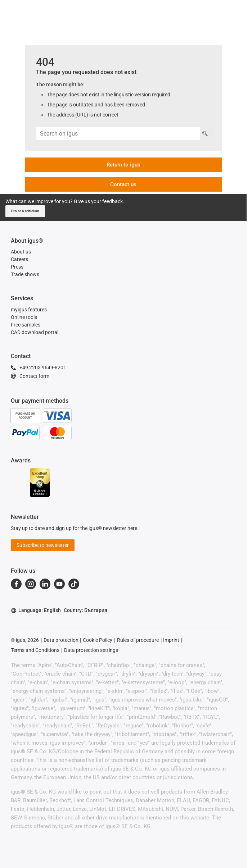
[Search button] (205, 134)
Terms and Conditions (35, 650)
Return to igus (123, 165)
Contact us (123, 184)
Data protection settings (91, 650)
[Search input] (118, 134)
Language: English (36, 610)
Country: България (85, 610)
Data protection (61, 640)
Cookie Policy (98, 640)
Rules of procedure (138, 640)
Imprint (171, 640)
